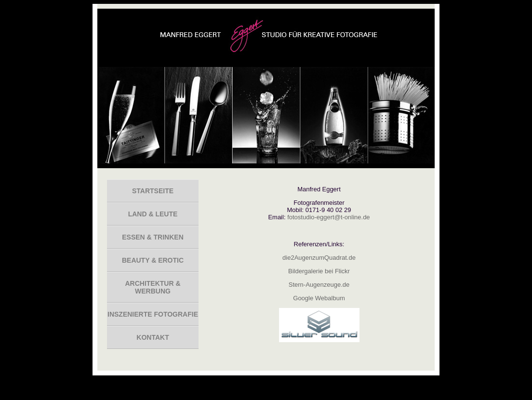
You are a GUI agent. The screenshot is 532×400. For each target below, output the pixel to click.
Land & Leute (153, 214)
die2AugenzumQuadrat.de (319, 258)
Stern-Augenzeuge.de (319, 285)
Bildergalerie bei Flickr (319, 271)
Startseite (153, 191)
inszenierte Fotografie (153, 314)
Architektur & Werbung (153, 287)
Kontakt (153, 337)
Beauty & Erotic (153, 260)
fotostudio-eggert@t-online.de (328, 217)
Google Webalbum (319, 298)
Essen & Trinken (153, 237)
